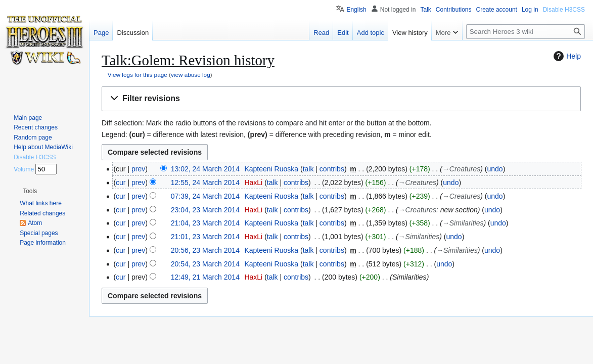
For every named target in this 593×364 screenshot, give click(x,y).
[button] (341, 99)
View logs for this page (138, 75)
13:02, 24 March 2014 (205, 169)
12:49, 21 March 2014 (205, 277)
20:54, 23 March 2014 (205, 264)
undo (495, 169)
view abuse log (191, 75)
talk (308, 169)
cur (121, 183)
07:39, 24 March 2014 (205, 196)
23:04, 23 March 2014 (205, 210)
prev (138, 169)
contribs (332, 169)
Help (566, 56)
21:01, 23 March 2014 (205, 237)
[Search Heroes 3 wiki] (526, 32)
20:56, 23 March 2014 (205, 250)
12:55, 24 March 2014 (205, 183)
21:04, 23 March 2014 (205, 223)
